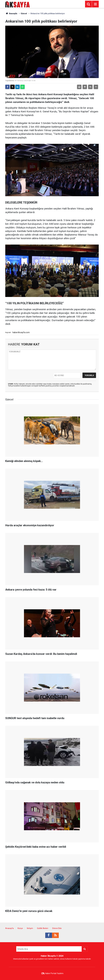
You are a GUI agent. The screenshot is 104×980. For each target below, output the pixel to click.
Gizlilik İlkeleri (43, 928)
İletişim (30, 928)
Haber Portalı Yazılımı (54, 973)
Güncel (24, 14)
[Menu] (95, 4)
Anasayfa (11, 14)
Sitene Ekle (57, 928)
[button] (85, 87)
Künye (20, 928)
